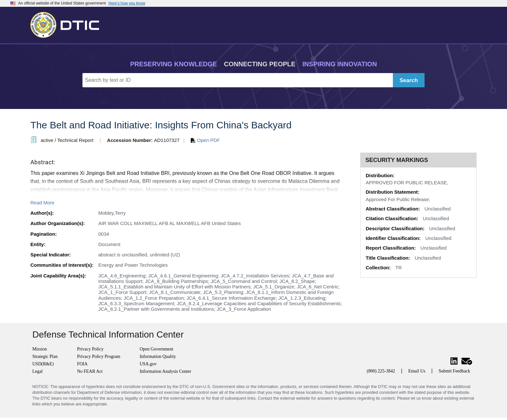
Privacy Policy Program (99, 356)
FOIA (82, 364)
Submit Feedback (454, 371)
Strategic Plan (45, 356)
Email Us (417, 371)
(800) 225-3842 (381, 371)
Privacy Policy (90, 349)
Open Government (156, 349)
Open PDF (205, 140)
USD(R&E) (43, 364)
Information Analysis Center (165, 371)
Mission (40, 349)
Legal (38, 371)
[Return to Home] (68, 24)
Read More (42, 203)
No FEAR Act (90, 371)
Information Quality (158, 356)
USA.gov (148, 364)
